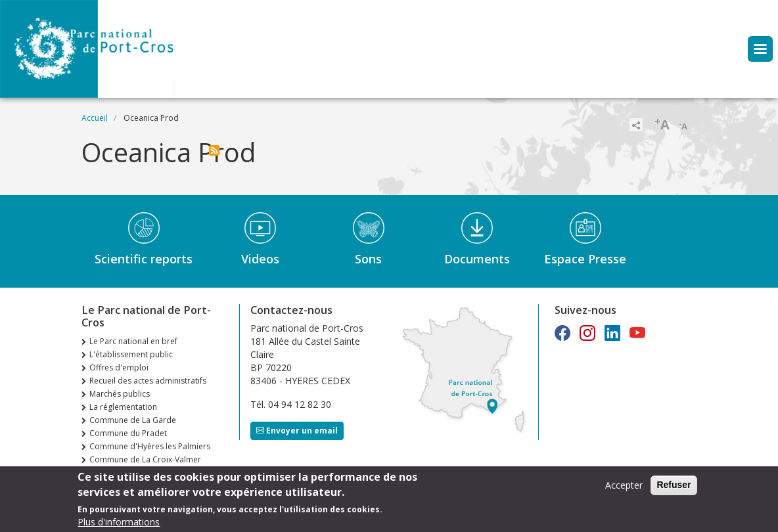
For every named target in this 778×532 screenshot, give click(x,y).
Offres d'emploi (119, 367)
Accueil (95, 118)
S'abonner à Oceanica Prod (214, 150)
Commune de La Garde (133, 420)
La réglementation (123, 407)
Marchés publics (120, 394)
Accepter (624, 489)
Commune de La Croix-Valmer (145, 459)
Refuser (674, 489)
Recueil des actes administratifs (148, 381)
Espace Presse (585, 259)
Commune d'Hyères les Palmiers (150, 446)
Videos (260, 259)
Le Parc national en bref (133, 341)
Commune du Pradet (128, 433)
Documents (477, 259)
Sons (368, 259)
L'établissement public (131, 354)
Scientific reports (144, 259)
